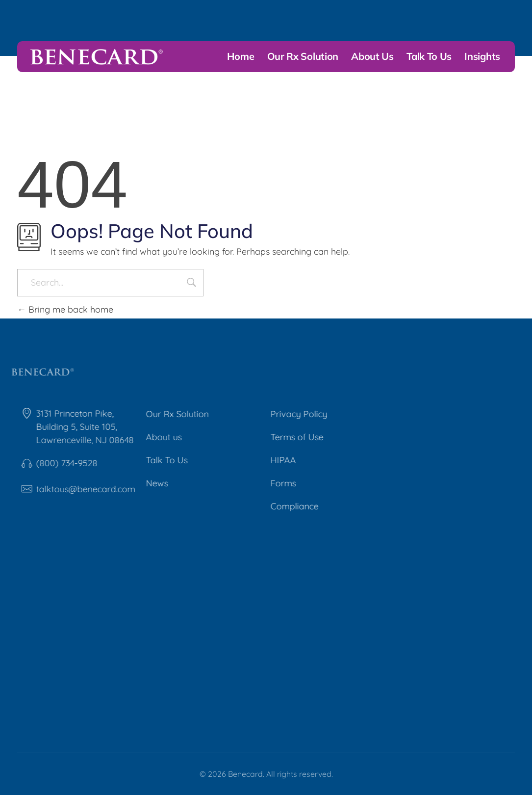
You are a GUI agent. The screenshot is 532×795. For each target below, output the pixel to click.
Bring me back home (65, 309)
